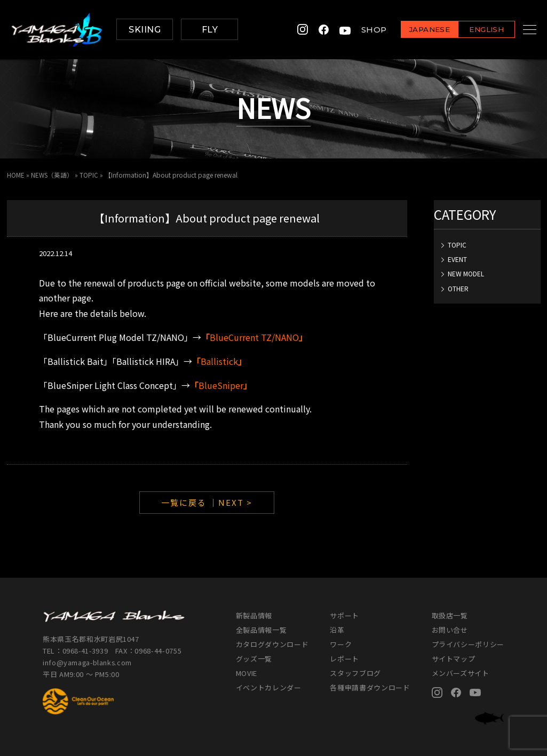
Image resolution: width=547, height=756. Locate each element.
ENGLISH (473, 30)
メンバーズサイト (461, 673)
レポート (344, 658)
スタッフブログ (355, 673)
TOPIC (457, 244)
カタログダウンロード (272, 644)
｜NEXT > (231, 502)
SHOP (361, 30)
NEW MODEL (466, 273)
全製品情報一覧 (261, 629)
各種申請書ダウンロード (370, 687)
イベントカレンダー (269, 687)
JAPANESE (416, 30)
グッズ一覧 (254, 658)
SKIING (145, 30)
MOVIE (247, 673)
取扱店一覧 (450, 615)
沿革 (337, 629)
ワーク (341, 644)
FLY (210, 30)
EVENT (457, 258)
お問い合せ (450, 629)
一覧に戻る (184, 502)
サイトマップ (454, 658)
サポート (344, 615)
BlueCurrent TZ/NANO (254, 337)
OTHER (458, 288)
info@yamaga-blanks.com (88, 662)
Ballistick (219, 361)
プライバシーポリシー (468, 644)
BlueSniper (221, 385)
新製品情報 (254, 615)
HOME (16, 175)
